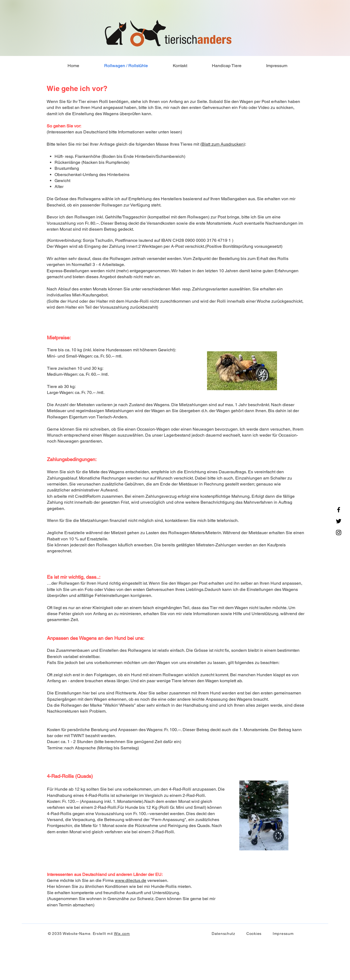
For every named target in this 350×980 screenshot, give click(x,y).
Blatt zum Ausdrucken (223, 144)
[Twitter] (339, 521)
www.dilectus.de (131, 880)
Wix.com (122, 934)
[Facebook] (339, 510)
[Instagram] (339, 533)
